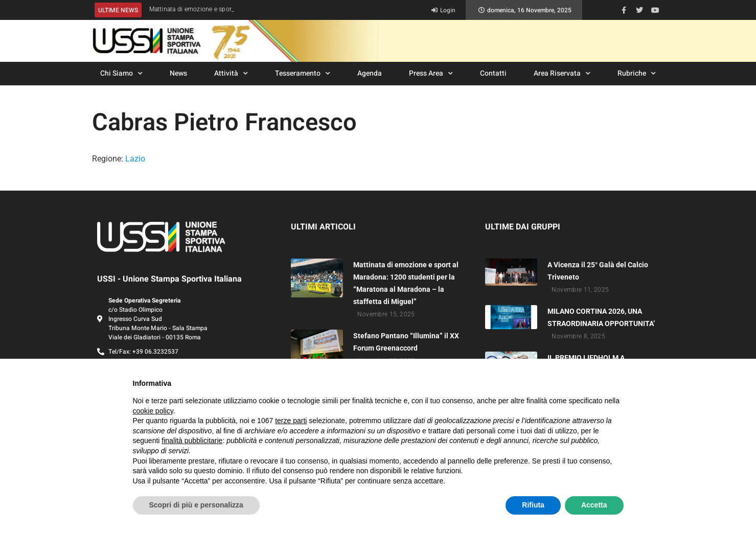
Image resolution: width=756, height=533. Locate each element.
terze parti (291, 421)
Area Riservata (562, 74)
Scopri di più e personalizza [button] (196, 505)
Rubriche (637, 74)
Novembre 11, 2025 (580, 290)
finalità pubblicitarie (192, 441)
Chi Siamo (121, 74)
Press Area (431, 74)
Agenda (370, 73)
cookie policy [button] (153, 411)
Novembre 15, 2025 (386, 314)
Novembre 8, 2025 (578, 336)
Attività (231, 74)
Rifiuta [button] (533, 505)
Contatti (493, 73)
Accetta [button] (594, 505)
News (178, 73)
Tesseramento (303, 74)
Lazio (135, 159)
